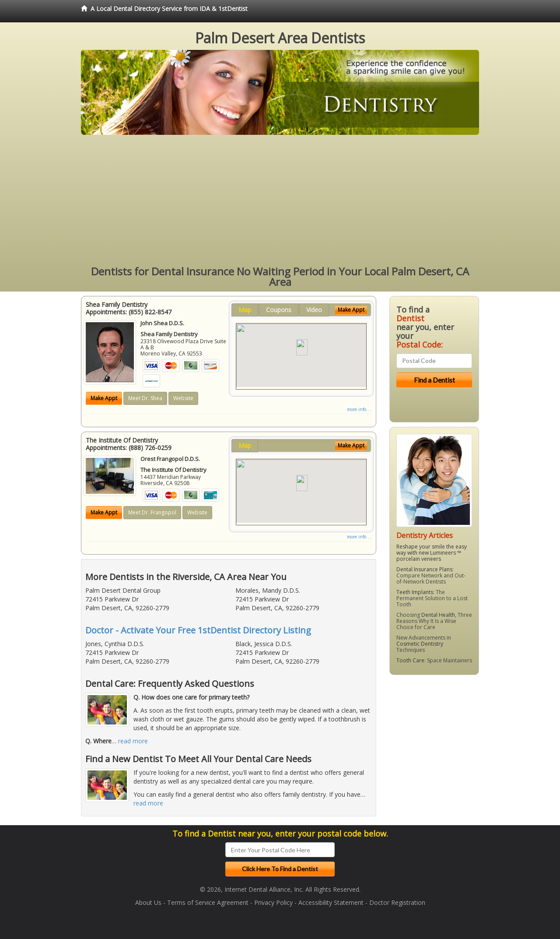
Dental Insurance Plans (424, 569)
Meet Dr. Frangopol (152, 512)
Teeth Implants (415, 592)
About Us (148, 902)
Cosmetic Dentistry (420, 644)
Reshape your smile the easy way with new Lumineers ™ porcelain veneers (432, 553)
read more (133, 741)
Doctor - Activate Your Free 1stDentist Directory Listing (198, 630)
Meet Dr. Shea (145, 398)
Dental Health (438, 615)
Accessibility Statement (331, 902)
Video (314, 310)
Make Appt (104, 398)
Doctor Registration (397, 902)
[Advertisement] (280, 200)
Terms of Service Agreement (208, 902)
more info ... (359, 409)
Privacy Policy (273, 902)
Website (183, 398)
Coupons (279, 310)
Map (245, 310)
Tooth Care (410, 660)
